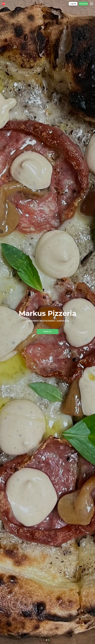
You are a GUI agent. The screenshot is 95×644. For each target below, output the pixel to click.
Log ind (73, 4)
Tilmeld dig (83, 4)
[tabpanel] (47, 322)
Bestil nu (47, 332)
